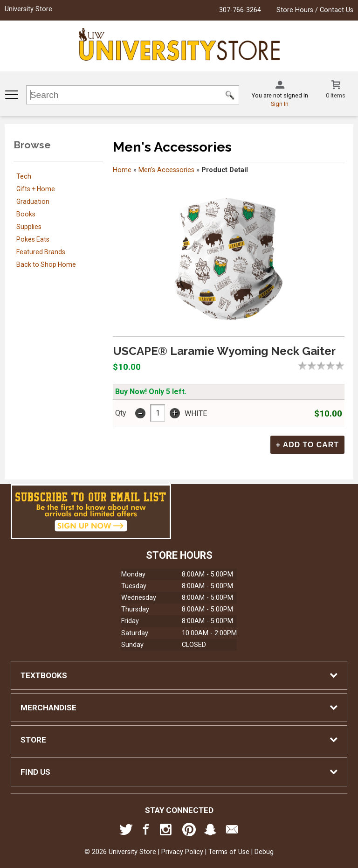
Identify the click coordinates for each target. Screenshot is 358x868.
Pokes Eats (33, 239)
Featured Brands (41, 252)
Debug (264, 851)
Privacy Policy (182, 851)
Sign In (280, 104)
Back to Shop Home (46, 264)
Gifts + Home (36, 189)
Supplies (29, 227)
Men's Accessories (166, 170)
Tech (24, 176)
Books (26, 214)
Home (122, 170)
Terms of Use (229, 851)
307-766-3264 (240, 10)
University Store (28, 9)
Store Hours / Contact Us (315, 10)
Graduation (33, 201)
